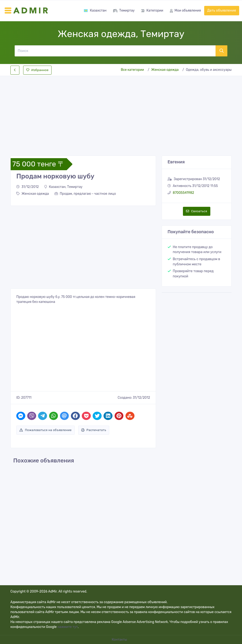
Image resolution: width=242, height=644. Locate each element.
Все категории (132, 70)
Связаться (197, 211)
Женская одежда (165, 70)
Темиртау (124, 11)
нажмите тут (68, 627)
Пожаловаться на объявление (45, 430)
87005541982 (183, 193)
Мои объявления (185, 11)
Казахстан (95, 11)
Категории (152, 11)
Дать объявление (222, 11)
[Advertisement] (121, 112)
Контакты (120, 640)
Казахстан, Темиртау (63, 187)
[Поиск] (115, 51)
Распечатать (94, 430)
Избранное (37, 70)
